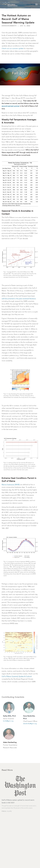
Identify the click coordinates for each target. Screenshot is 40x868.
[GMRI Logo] (8, 4)
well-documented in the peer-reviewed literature (19, 299)
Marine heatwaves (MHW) (11, 485)
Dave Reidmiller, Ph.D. (29, 717)
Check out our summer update (13, 48)
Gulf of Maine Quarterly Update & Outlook (17, 676)
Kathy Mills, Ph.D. (10, 716)
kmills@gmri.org (8, 721)
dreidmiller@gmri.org (30, 724)
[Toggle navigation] (36, 4)
